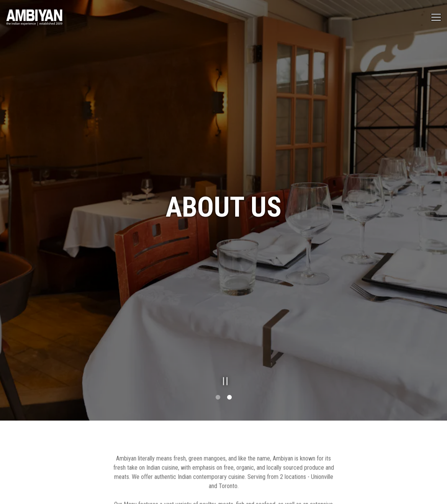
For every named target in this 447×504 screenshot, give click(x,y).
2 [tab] (229, 384)
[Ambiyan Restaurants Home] (34, 17)
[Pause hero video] (223, 366)
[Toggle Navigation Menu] (436, 17)
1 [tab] (218, 384)
